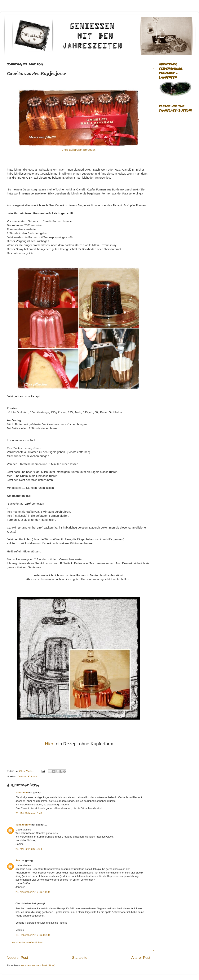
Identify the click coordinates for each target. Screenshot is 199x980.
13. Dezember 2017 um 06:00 (33, 935)
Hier (49, 744)
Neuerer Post (17, 958)
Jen (18, 860)
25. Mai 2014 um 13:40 (29, 813)
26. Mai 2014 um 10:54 (29, 849)
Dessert (22, 776)
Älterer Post (141, 958)
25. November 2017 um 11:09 (33, 892)
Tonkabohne (23, 825)
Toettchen (22, 793)
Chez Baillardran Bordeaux (78, 150)
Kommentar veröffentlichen (27, 942)
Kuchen (33, 776)
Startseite (80, 958)
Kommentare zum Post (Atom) (38, 965)
